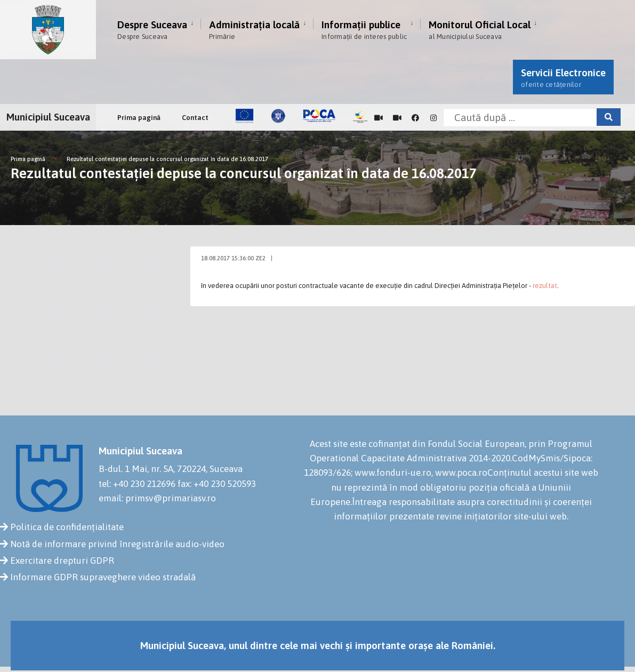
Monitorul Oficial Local (480, 30)
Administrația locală (254, 30)
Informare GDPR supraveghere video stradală (103, 577)
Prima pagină (139, 118)
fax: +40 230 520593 (217, 484)
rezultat (545, 286)
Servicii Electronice (563, 78)
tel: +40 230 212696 (137, 484)
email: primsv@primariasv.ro (157, 498)
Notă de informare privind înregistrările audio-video (117, 544)
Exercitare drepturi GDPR (62, 561)
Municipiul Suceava (48, 117)
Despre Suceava (152, 30)
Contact (195, 118)
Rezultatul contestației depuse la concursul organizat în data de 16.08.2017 (167, 159)
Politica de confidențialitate (67, 527)
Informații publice (364, 30)
